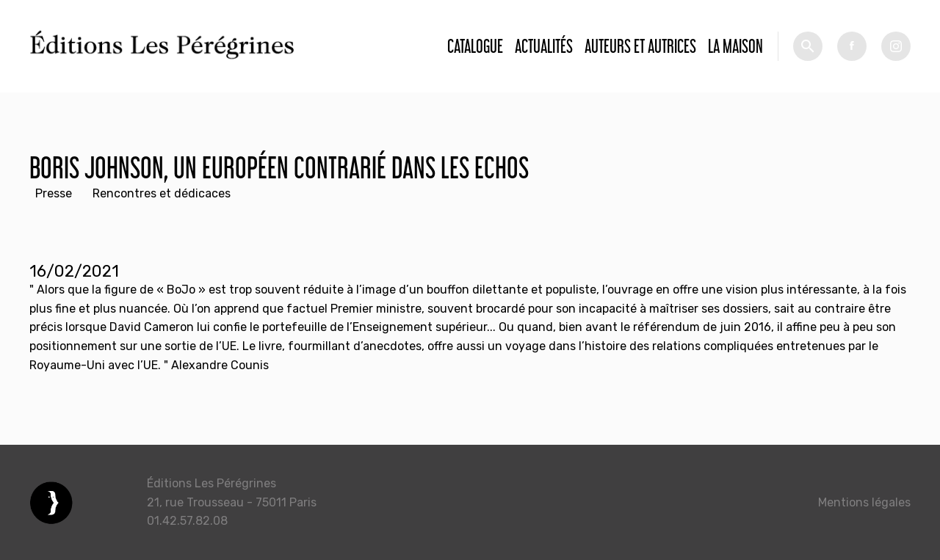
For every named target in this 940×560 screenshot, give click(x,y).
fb (852, 46)
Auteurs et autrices (640, 46)
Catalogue (475, 46)
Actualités (544, 46)
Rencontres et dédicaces (162, 193)
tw (896, 46)
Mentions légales (864, 502)
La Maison (735, 46)
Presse (54, 193)
